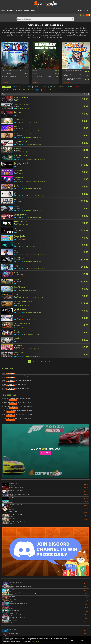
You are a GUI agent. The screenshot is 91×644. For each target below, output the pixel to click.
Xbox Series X (28, 90)
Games (3, 10)
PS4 (30, 87)
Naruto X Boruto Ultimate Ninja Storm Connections (72, 71)
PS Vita (52, 87)
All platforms (6, 87)
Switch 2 (47, 90)
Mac (38, 90)
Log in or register (82, 10)
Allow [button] (82, 640)
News (33, 10)
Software (19, 10)
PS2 (44, 87)
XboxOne (6, 90)
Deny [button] (73, 640)
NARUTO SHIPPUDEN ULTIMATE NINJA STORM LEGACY (72, 79)
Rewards (27, 10)
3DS (78, 87)
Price (87, 94)
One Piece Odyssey (8, 73)
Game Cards (10, 10)
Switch (61, 87)
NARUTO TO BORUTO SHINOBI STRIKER (72, 75)
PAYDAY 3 (35, 71)
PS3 (37, 87)
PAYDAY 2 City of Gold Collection (42, 76)
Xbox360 (17, 90)
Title (4, 94)
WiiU (70, 87)
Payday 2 (35, 73)
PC (15, 87)
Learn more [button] (35, 641)
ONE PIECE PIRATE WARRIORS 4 (11, 71)
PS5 (22, 87)
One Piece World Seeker (9, 76)
